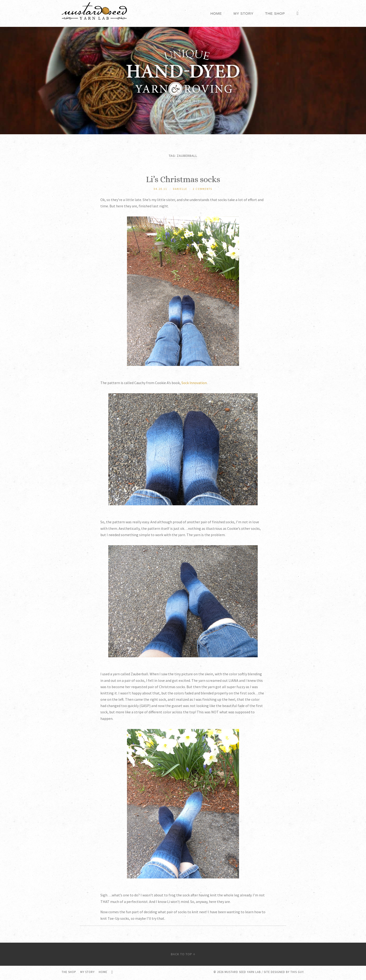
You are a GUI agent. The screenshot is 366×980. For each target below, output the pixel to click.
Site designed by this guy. (284, 973)
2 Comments (203, 189)
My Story (243, 13)
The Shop (275, 13)
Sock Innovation (194, 383)
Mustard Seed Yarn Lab (243, 973)
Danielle (180, 189)
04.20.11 (161, 189)
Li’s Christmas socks (183, 179)
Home (216, 13)
